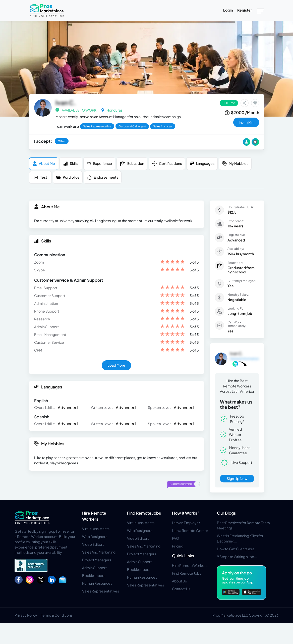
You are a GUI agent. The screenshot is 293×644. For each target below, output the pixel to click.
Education (132, 164)
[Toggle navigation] (260, 11)
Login (228, 10)
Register (245, 10)
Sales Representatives (101, 591)
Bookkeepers (94, 575)
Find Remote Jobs (144, 513)
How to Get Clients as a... (237, 549)
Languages (202, 163)
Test (40, 177)
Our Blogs (226, 513)
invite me (246, 122)
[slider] (172, 262)
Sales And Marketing (99, 552)
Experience (99, 163)
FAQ (175, 538)
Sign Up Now (237, 478)
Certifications (167, 164)
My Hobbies (235, 163)
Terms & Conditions (57, 615)
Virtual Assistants (96, 529)
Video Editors (93, 544)
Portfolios (68, 177)
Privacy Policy (26, 615)
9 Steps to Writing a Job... (237, 557)
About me (44, 163)
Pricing (178, 546)
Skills (71, 163)
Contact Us (181, 589)
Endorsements (103, 177)
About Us (179, 581)
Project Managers (97, 560)
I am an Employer (186, 523)
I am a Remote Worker (190, 530)
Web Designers (95, 536)
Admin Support (94, 568)
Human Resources (97, 583)
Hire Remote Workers (190, 565)
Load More (116, 365)
